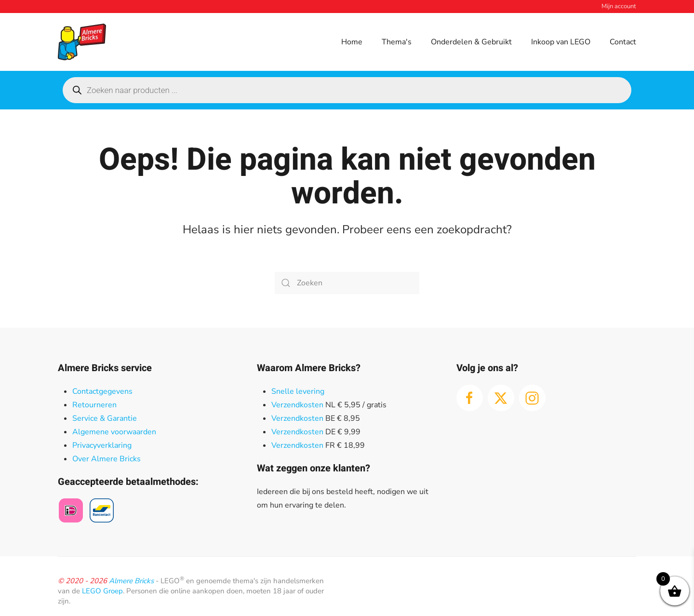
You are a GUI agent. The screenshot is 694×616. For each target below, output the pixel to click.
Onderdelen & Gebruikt (471, 42)
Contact (623, 42)
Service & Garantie (105, 418)
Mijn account (619, 6)
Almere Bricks (131, 581)
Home (352, 42)
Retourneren (94, 405)
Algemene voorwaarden (114, 432)
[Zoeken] (347, 283)
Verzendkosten (297, 405)
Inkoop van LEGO (561, 42)
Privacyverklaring (102, 445)
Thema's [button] (397, 42)
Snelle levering (298, 391)
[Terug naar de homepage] (82, 42)
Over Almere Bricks (107, 459)
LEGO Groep (102, 591)
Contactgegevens (102, 391)
